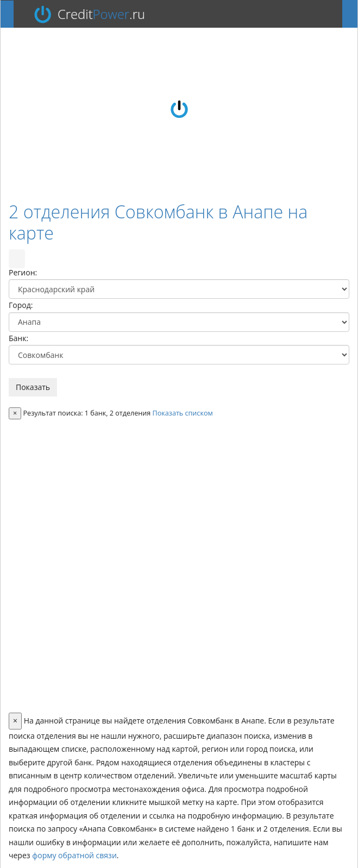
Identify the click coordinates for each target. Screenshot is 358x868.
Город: (21, 305)
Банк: (18, 338)
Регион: (23, 272)
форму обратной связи (74, 855)
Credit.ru (101, 14)
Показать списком (183, 413)
